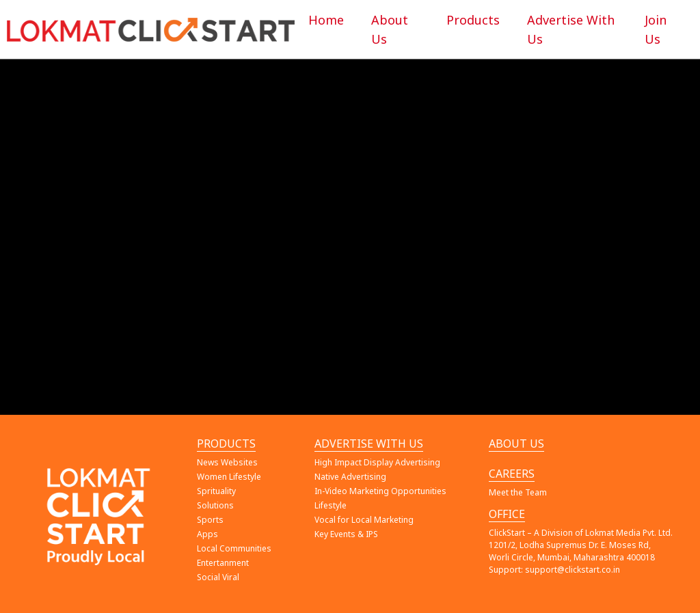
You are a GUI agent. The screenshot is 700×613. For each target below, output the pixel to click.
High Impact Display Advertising (377, 462)
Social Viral (218, 577)
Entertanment (223, 563)
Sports (210, 520)
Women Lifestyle (229, 477)
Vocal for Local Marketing (364, 520)
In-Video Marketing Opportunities (380, 491)
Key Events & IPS (346, 534)
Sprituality (216, 491)
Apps (207, 534)
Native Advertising (350, 477)
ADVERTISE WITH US (369, 444)
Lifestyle (331, 505)
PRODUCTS (226, 444)
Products (473, 20)
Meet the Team (518, 492)
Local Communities (234, 548)
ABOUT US (516, 444)
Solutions (215, 505)
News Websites (227, 462)
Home (326, 20)
